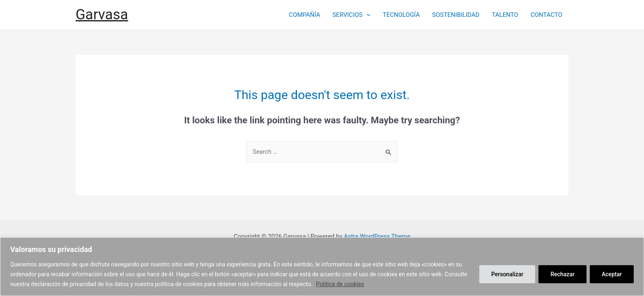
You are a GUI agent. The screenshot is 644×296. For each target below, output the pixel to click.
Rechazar (562, 274)
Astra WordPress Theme (377, 236)
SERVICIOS (351, 15)
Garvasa (102, 15)
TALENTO (505, 15)
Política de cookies (340, 284)
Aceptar (612, 274)
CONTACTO (546, 15)
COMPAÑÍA (304, 15)
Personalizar (507, 274)
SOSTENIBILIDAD (456, 15)
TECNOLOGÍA (401, 15)
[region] (322, 267)
